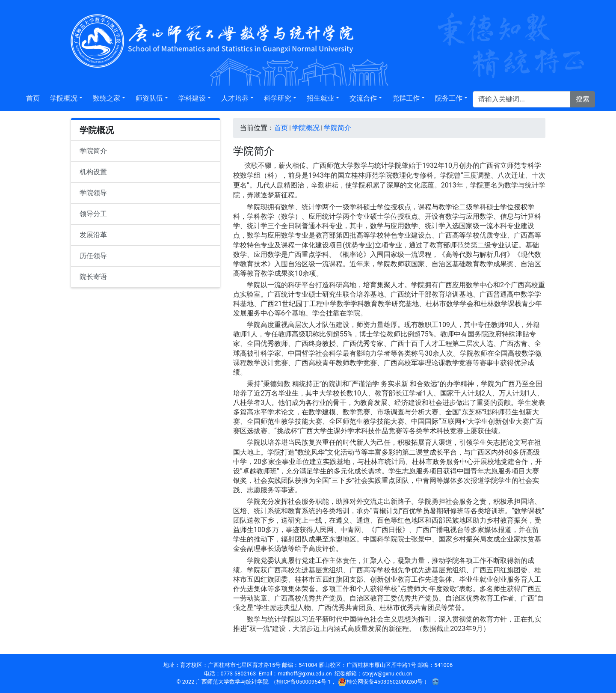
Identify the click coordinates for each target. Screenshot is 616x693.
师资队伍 (149, 98)
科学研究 (278, 98)
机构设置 (93, 172)
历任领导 (93, 256)
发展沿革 (93, 235)
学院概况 (64, 98)
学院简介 (93, 151)
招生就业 (320, 98)
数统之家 (107, 98)
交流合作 (363, 98)
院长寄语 (93, 277)
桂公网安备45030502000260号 (381, 682)
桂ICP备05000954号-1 (304, 682)
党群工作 (406, 98)
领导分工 (93, 214)
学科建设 (192, 98)
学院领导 (93, 193)
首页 (33, 98)
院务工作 (449, 98)
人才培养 (235, 98)
